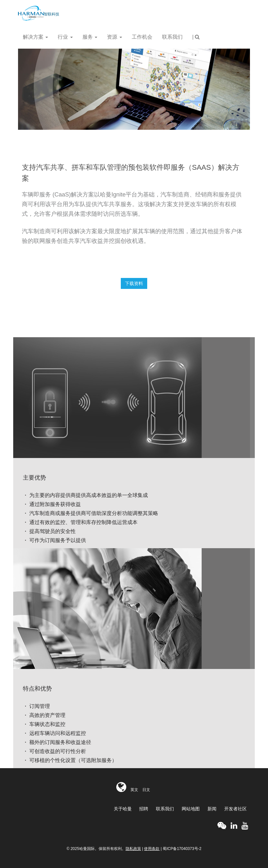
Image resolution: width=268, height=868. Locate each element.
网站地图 (191, 809)
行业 (65, 37)
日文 (146, 790)
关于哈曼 (123, 809)
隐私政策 (133, 849)
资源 (114, 37)
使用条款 (152, 849)
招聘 (144, 809)
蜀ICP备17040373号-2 (182, 849)
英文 (134, 790)
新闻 (212, 809)
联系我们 (172, 37)
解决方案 (35, 37)
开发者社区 (235, 809)
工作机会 (142, 37)
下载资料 (134, 283)
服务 (90, 37)
